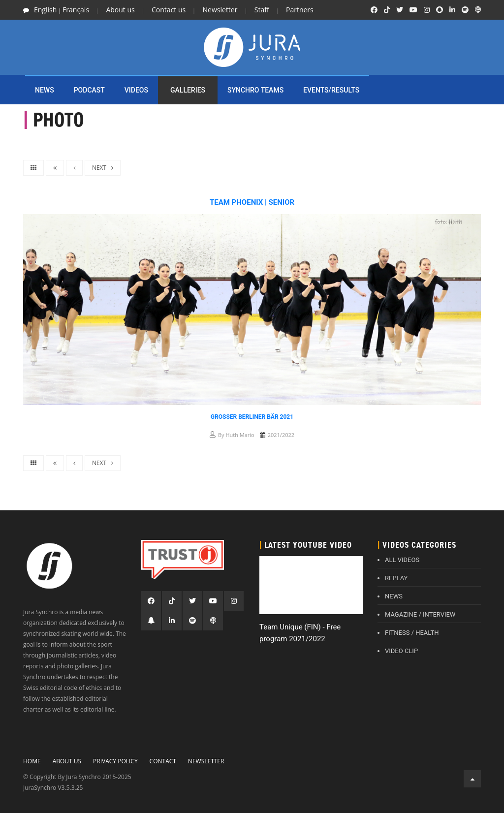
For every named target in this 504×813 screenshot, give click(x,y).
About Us (67, 761)
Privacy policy (115, 761)
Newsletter (220, 10)
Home (32, 761)
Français (76, 10)
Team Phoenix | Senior (252, 202)
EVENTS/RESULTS (331, 90)
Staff (262, 10)
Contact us (169, 10)
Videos (136, 90)
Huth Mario (240, 435)
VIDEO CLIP (401, 651)
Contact (163, 761)
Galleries (188, 90)
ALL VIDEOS (402, 560)
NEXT (103, 168)
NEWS (45, 90)
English (45, 10)
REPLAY (396, 578)
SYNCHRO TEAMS (255, 90)
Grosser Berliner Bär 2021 (252, 417)
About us (120, 10)
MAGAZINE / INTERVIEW (420, 614)
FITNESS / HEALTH (412, 633)
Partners (300, 10)
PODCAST (89, 90)
